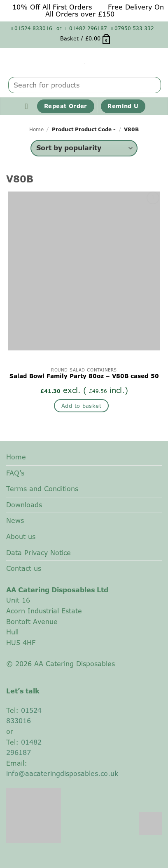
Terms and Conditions (42, 489)
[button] (86, 38)
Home (36, 129)
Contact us (24, 568)
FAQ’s (15, 473)
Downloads (24, 505)
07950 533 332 (133, 28)
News (15, 520)
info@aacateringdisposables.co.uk (62, 773)
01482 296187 (86, 28)
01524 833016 (32, 28)
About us (21, 537)
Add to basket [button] (81, 406)
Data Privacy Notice (38, 553)
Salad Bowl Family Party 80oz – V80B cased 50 (84, 376)
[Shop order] (84, 148)
